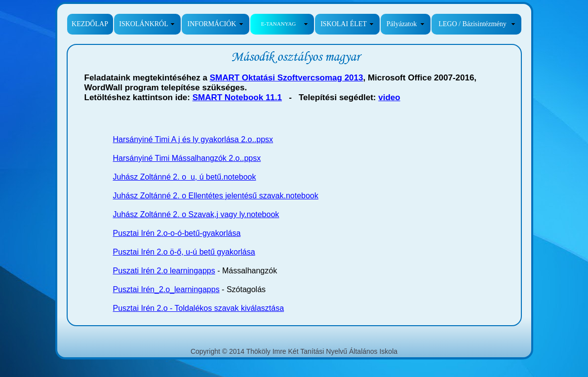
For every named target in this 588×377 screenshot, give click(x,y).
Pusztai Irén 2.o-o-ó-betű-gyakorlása (177, 233)
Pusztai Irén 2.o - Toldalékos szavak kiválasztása (199, 308)
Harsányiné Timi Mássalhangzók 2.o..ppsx (187, 158)
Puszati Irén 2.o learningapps (164, 271)
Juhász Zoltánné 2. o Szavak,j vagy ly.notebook (196, 214)
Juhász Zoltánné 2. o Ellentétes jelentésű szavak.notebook (216, 196)
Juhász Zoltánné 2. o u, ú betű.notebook (185, 177)
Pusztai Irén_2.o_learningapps (166, 289)
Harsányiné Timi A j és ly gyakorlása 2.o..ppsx (193, 139)
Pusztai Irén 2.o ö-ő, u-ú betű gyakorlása (184, 252)
